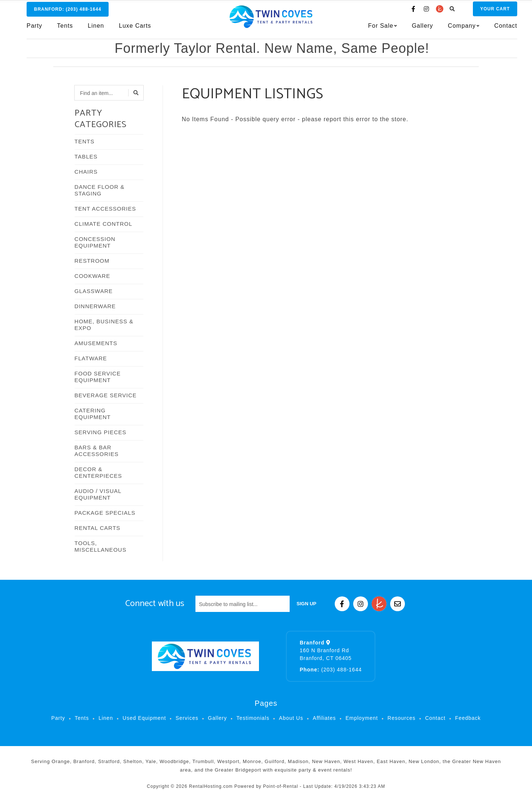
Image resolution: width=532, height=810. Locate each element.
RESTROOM (92, 261)
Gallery (411, 28)
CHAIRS (86, 172)
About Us (291, 718)
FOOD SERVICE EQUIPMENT (98, 377)
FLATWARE (91, 358)
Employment (362, 718)
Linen (96, 28)
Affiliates (325, 718)
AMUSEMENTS (96, 343)
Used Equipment (144, 718)
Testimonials (253, 718)
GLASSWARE (94, 291)
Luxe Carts (135, 28)
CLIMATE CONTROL (103, 224)
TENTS (85, 141)
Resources (402, 718)
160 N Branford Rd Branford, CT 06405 (326, 650)
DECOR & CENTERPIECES (98, 472)
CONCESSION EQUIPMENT (95, 242)
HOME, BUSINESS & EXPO (104, 325)
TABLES (86, 156)
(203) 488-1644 (331, 670)
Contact (494, 28)
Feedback (468, 718)
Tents (65, 28)
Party (34, 28)
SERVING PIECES (100, 432)
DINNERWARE (95, 306)
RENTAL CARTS (98, 528)
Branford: (68, 12)
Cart (483, 11)
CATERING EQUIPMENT (93, 414)
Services (187, 718)
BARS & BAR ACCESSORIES (97, 451)
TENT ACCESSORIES (105, 209)
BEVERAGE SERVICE (106, 395)
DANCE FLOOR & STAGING (100, 190)
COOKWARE (93, 276)
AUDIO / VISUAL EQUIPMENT (98, 494)
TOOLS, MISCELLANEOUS (101, 546)
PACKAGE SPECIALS (105, 513)
